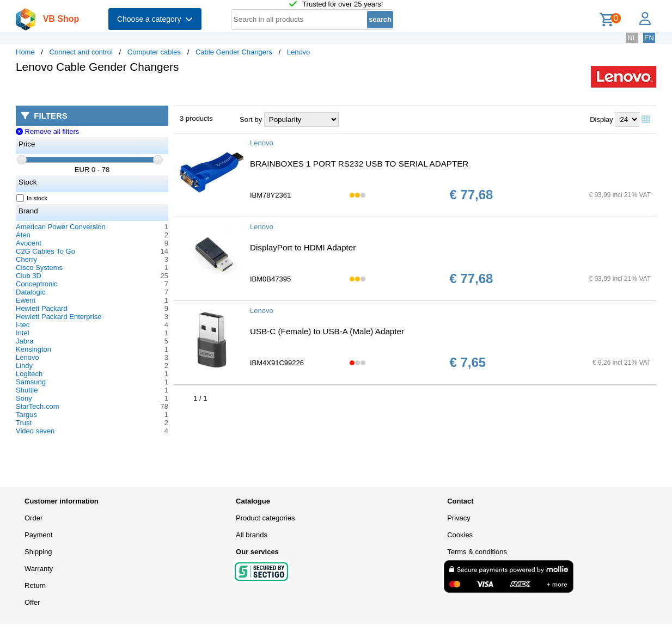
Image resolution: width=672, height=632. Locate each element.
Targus (26, 415)
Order (33, 518)
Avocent (29, 243)
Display (601, 119)
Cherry (26, 259)
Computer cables (154, 52)
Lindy (24, 366)
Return (35, 585)
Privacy (459, 518)
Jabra (25, 341)
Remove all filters (47, 131)
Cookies (460, 535)
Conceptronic (37, 284)
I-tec (23, 325)
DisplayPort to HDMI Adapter (303, 247)
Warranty (39, 569)
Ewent (26, 300)
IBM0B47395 (270, 279)
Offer (32, 602)
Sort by (251, 119)
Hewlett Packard (42, 308)
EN (649, 38)
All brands (252, 535)
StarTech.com (37, 406)
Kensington (33, 349)
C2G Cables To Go (45, 251)
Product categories (265, 518)
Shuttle (27, 390)
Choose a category (155, 19)
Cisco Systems (39, 268)
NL (632, 38)
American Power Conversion (61, 227)
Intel (23, 333)
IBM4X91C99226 (277, 363)
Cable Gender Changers (234, 52)
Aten (23, 235)
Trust (24, 423)
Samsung (31, 382)
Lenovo (299, 52)
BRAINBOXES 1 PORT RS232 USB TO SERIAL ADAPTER (359, 164)
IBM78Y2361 (270, 195)
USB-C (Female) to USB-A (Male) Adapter (327, 331)
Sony (24, 398)
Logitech (29, 374)
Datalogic (30, 292)
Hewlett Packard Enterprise (59, 317)
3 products (196, 118)
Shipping (38, 552)
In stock (32, 198)
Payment (38, 535)
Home (25, 52)
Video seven (35, 431)
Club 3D (29, 276)
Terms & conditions (477, 552)
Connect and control (81, 52)
